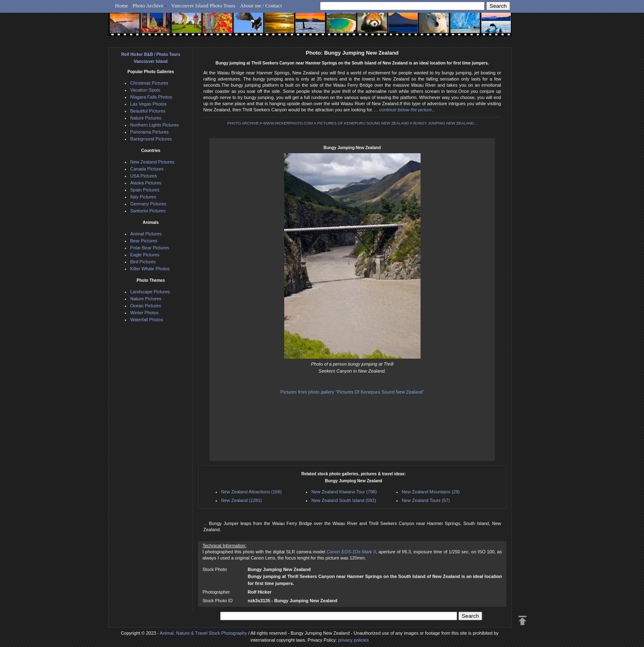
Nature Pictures (146, 118)
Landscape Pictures (150, 292)
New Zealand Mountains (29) (431, 492)
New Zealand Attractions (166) (251, 492)
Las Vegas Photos (148, 104)
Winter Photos (144, 313)
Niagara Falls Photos (151, 97)
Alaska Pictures (146, 183)
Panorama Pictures (149, 132)
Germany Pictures (148, 204)
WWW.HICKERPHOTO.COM (288, 123)
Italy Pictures (143, 197)
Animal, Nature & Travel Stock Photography (203, 633)
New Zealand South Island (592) (344, 500)
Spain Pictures (145, 190)
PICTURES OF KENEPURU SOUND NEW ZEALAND (363, 123)
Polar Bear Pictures (150, 248)
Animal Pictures (146, 234)
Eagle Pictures (145, 255)
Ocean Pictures (146, 306)
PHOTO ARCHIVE (243, 123)
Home (122, 6)
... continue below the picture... (405, 110)
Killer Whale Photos (150, 269)
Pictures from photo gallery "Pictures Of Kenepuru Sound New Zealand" (352, 392)
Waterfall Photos (147, 320)
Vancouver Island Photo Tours (204, 6)
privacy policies (353, 640)
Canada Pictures (147, 169)
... (206, 523)
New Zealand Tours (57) (426, 500)
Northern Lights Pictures (154, 125)
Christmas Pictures (149, 83)
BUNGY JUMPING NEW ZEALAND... (445, 123)
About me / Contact (261, 6)
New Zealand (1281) (241, 500)
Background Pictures (151, 139)
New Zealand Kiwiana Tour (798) (344, 492)
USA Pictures (144, 176)
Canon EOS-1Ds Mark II (351, 552)
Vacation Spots (145, 90)
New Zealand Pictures (152, 162)
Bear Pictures (144, 241)
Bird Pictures (143, 262)
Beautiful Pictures (148, 111)
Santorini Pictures (148, 211)
